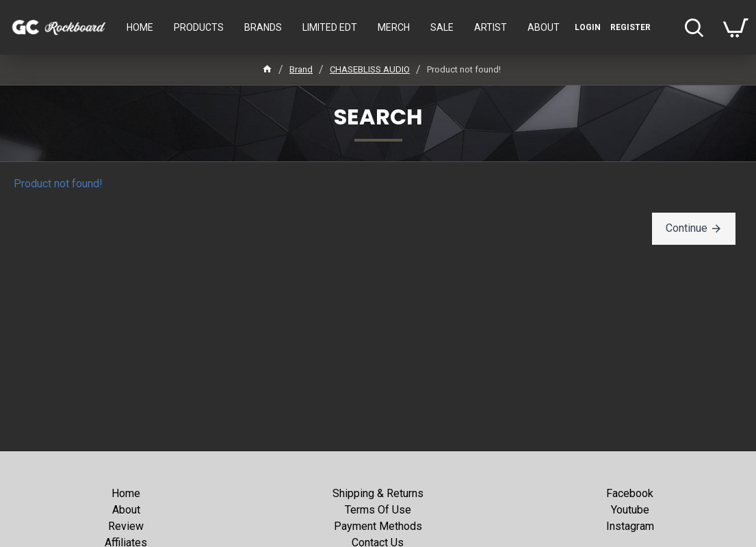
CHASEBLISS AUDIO (370, 69)
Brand (301, 69)
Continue (687, 228)
